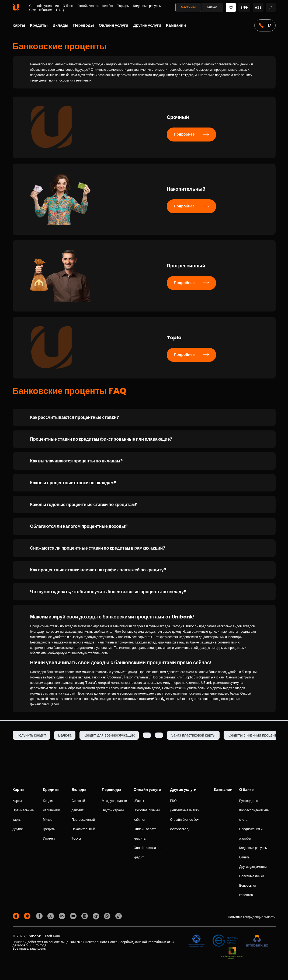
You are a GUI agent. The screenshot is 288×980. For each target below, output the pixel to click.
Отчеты (245, 857)
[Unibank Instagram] (85, 916)
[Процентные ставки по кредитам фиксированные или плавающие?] (144, 439)
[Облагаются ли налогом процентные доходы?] (144, 526)
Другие (18, 829)
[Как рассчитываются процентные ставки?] (144, 417)
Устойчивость (89, 6)
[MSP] (232, 954)
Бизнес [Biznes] (212, 7)
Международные (114, 801)
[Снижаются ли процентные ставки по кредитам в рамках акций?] (144, 548)
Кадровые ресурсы (147, 6)
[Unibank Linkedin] (63, 916)
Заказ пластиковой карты (193, 735)
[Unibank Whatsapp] (108, 916)
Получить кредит (31, 735)
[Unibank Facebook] (40, 916)
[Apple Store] (17, 916)
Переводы (84, 25)
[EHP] (225, 941)
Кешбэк (108, 6)
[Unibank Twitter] (51, 916)
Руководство (249, 801)
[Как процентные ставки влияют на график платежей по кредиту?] (144, 570)
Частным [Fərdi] (188, 7)
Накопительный (83, 829)
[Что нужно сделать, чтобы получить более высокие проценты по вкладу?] (144, 592)
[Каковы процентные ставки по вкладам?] (144, 483)
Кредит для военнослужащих (109, 735)
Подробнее (191, 134)
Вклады (60, 25)
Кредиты (39, 25)
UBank (139, 801)
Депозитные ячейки (185, 810)
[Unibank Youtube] (74, 916)
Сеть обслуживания (44, 6)
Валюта (65, 735)
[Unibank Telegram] (97, 916)
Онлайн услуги (114, 25)
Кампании (176, 25)
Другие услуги (147, 25)
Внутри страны (113, 810)
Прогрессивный (83, 820)
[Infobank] (257, 941)
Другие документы (253, 867)
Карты (19, 25)
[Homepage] (16, 9)
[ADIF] (196, 941)
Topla (76, 838)
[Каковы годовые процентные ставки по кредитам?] (144, 505)
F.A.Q (60, 10)
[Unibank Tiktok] (119, 916)
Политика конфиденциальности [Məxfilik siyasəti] (252, 917)
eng (244, 7)
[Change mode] (231, 7)
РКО (173, 801)
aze (258, 7)
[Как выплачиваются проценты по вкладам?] (144, 461)
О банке (68, 6)
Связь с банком (41, 10)
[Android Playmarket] (28, 916)
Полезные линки (251, 876)
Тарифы (123, 6)
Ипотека (49, 838)
